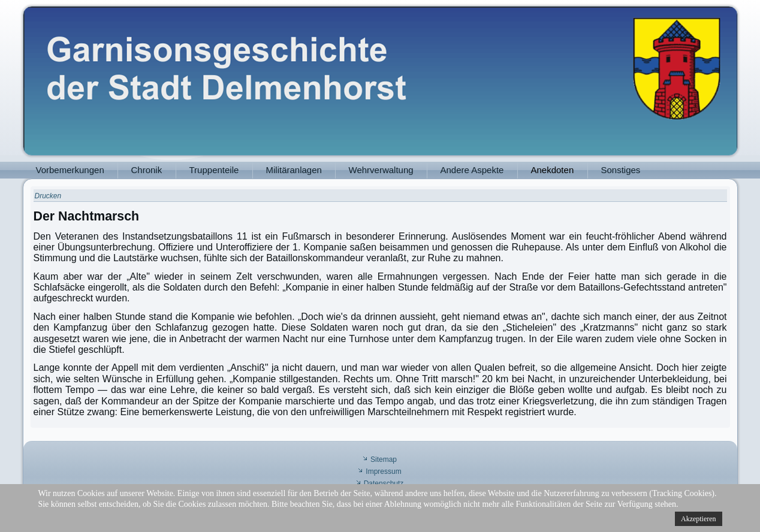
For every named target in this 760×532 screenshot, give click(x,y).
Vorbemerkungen (70, 170)
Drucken (48, 196)
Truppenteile (214, 170)
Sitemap (384, 460)
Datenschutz (384, 483)
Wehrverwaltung (381, 170)
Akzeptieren (699, 519)
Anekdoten (553, 170)
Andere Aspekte (472, 170)
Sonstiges (621, 170)
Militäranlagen (294, 170)
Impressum (383, 471)
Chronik (147, 170)
